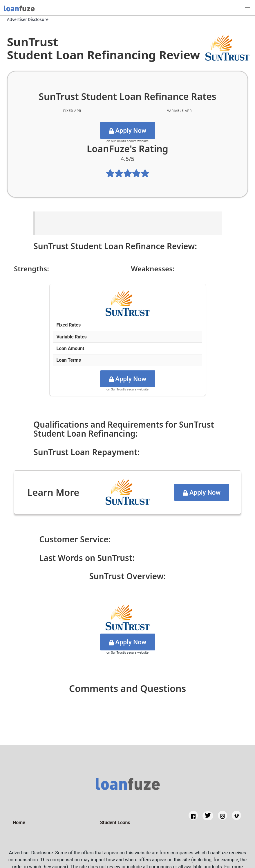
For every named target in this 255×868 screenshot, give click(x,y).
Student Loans (115, 823)
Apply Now (128, 130)
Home (19, 823)
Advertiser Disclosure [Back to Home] (28, 19)
